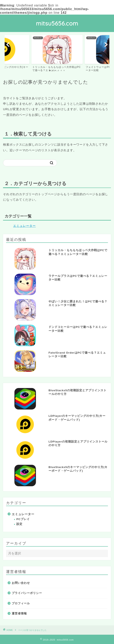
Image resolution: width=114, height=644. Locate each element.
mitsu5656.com (57, 23)
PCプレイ (23, 519)
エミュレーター (24, 226)
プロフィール (21, 603)
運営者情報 (19, 614)
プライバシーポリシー (27, 593)
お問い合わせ (21, 583)
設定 (19, 524)
